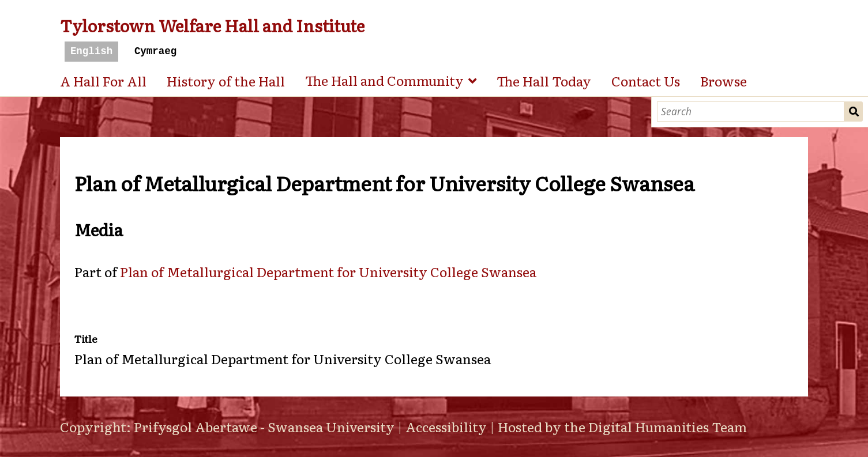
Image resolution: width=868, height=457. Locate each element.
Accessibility (446, 426)
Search (854, 112)
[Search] (751, 112)
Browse (724, 81)
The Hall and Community (384, 80)
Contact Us (646, 81)
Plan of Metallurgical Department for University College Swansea (328, 271)
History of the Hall (226, 81)
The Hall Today (544, 81)
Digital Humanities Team (668, 426)
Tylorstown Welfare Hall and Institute (212, 25)
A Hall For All (103, 81)
